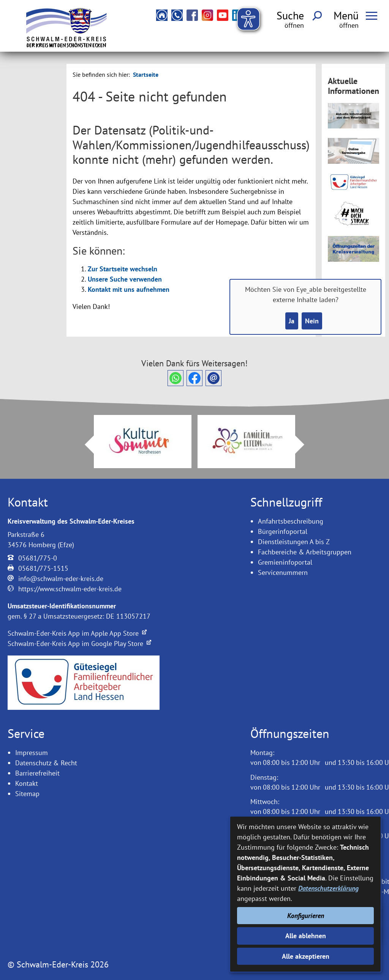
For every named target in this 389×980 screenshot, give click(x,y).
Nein (312, 321)
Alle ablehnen (306, 936)
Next (304, 445)
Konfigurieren (306, 916)
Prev (85, 445)
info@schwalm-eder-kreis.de (61, 579)
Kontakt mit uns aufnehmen (129, 289)
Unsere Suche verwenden (125, 279)
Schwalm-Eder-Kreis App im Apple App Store (77, 633)
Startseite (146, 74)
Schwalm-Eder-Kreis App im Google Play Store (79, 644)
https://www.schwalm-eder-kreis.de (70, 589)
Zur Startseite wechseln (123, 269)
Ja (292, 321)
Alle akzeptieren (306, 956)
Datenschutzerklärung (328, 888)
